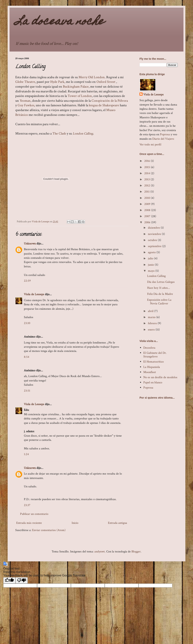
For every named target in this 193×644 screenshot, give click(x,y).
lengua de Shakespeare (104, 105)
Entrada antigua (118, 523)
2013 (147, 179)
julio (151, 258)
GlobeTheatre (25, 82)
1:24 (26, 454)
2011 (147, 192)
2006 (148, 222)
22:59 (27, 281)
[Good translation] (9, 580)
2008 (148, 210)
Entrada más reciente (29, 523)
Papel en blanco (153, 382)
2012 (148, 186)
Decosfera (149, 348)
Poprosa (165, 134)
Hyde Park (57, 82)
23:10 (27, 323)
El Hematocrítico (154, 362)
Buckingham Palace (76, 87)
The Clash (59, 133)
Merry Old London (92, 77)
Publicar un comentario (34, 514)
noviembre (155, 234)
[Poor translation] (22, 580)
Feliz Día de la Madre (160, 294)
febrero (153, 323)
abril (151, 311)
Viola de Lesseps (34, 294)
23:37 (27, 505)
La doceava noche (60, 22)
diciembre (154, 228)
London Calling (83, 133)
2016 (148, 161)
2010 (148, 198)
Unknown (30, 244)
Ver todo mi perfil (150, 145)
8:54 (27, 357)
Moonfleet (150, 372)
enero (152, 330)
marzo (152, 317)
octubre (153, 240)
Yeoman (25, 101)
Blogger (136, 552)
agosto (152, 252)
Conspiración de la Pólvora (110, 101)
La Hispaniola (152, 367)
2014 (148, 173)
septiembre (155, 246)
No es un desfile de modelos (160, 377)
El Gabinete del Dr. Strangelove (155, 355)
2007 (148, 216)
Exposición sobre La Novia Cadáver (159, 302)
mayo (152, 271)
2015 (148, 167)
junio (151, 265)
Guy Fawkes (26, 105)
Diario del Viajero (163, 139)
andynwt (100, 552)
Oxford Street (106, 82)
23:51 (27, 391)
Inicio (75, 523)
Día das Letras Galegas (161, 282)
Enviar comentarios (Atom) (49, 530)
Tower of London (80, 96)
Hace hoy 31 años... (159, 288)
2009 (148, 204)
